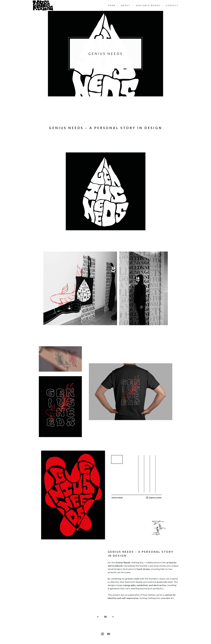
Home (112, 5)
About (126, 5)
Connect (172, 5)
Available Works (148, 5)
